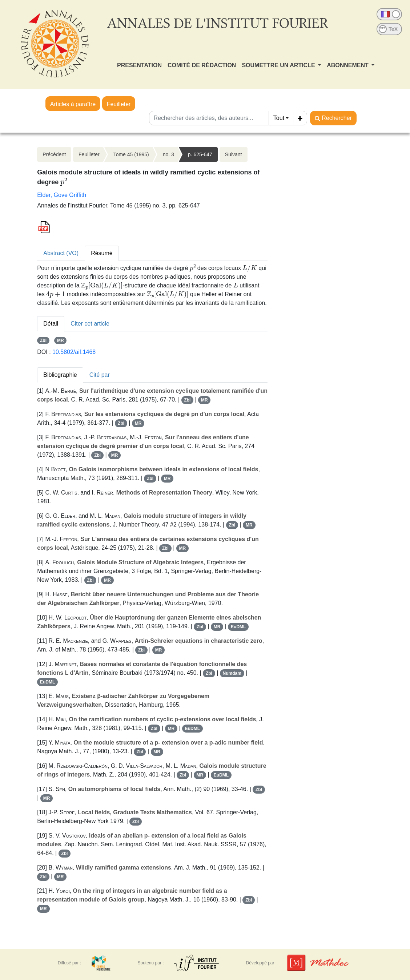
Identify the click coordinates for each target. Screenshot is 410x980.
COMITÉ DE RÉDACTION (202, 65)
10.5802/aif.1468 (74, 352)
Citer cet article (90, 324)
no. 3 (168, 154)
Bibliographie (60, 375)
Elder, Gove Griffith (62, 195)
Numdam (232, 673)
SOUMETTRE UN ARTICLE (279, 65)
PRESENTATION (139, 65)
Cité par (100, 375)
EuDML (238, 627)
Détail (51, 324)
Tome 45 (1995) (131, 154)
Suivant (234, 154)
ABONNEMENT (348, 65)
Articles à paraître (73, 104)
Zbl (43, 340)
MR (61, 340)
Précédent (54, 154)
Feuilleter (119, 104)
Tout (279, 118)
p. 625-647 (200, 154)
